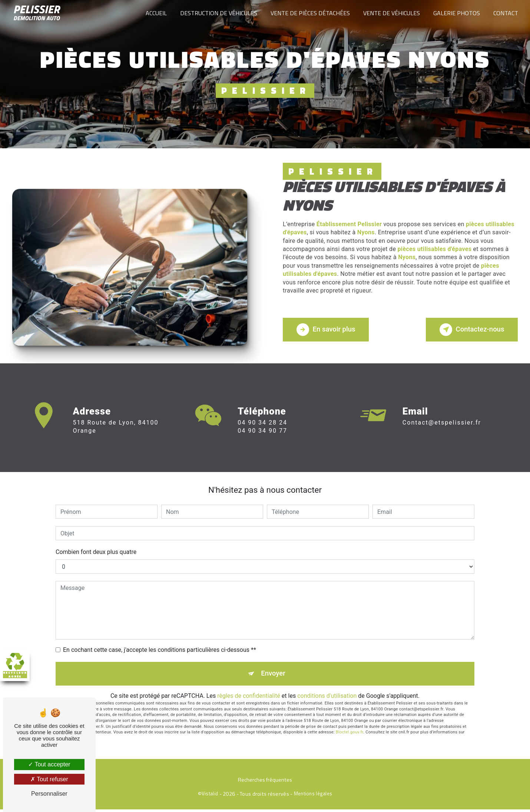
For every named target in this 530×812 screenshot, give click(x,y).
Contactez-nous (469, 331)
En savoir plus (328, 331)
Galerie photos (456, 13)
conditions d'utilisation (327, 698)
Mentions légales (313, 796)
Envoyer (274, 676)
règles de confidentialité (249, 698)
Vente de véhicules (391, 13)
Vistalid (210, 796)
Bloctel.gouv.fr (350, 735)
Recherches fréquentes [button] (265, 783)
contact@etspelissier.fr (442, 415)
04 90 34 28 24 (262, 433)
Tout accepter (49, 764)
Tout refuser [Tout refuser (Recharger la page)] (49, 779)
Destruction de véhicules (218, 13)
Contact (505, 13)
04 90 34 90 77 (262, 441)
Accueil (155, 13)
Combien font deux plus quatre (96, 554)
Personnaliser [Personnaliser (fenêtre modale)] (49, 794)
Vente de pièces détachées (309, 13)
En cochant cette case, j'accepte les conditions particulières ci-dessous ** (160, 652)
